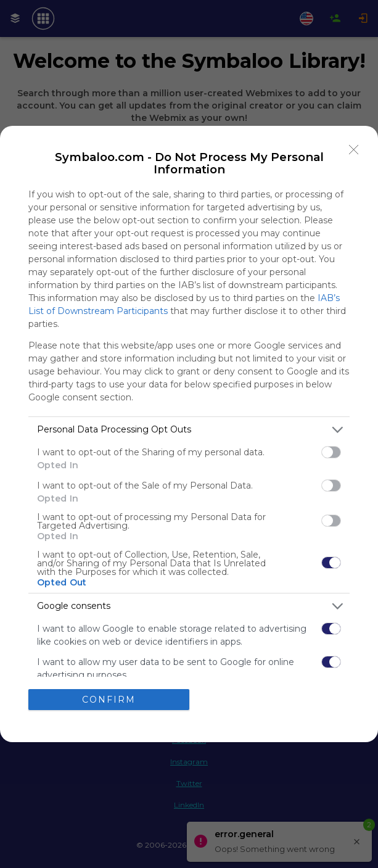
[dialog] (189, 434)
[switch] (331, 452)
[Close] (354, 150)
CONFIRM (109, 700)
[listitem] (189, 430)
